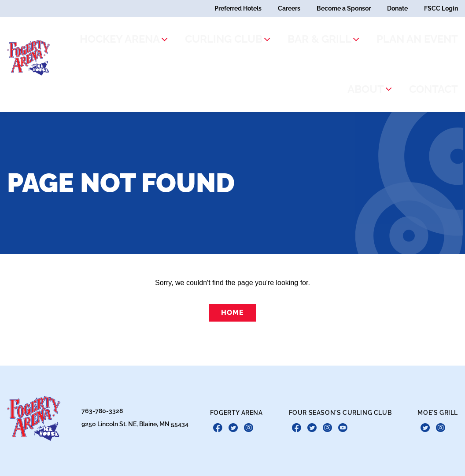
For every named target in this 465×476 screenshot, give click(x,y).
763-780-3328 (102, 381)
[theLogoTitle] (33, 32)
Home (232, 261)
